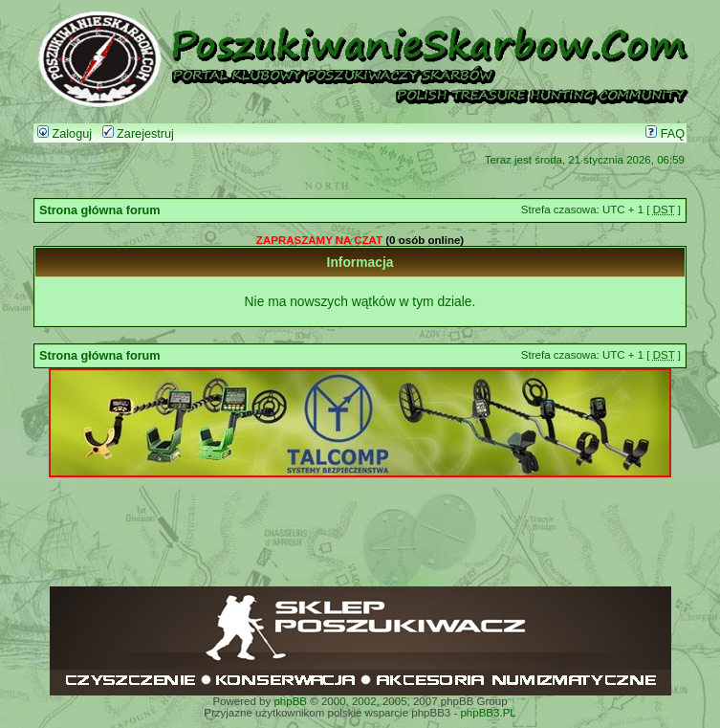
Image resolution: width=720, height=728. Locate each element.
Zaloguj (65, 134)
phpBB (290, 701)
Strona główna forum (100, 210)
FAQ (665, 134)
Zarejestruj (138, 134)
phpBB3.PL (488, 713)
